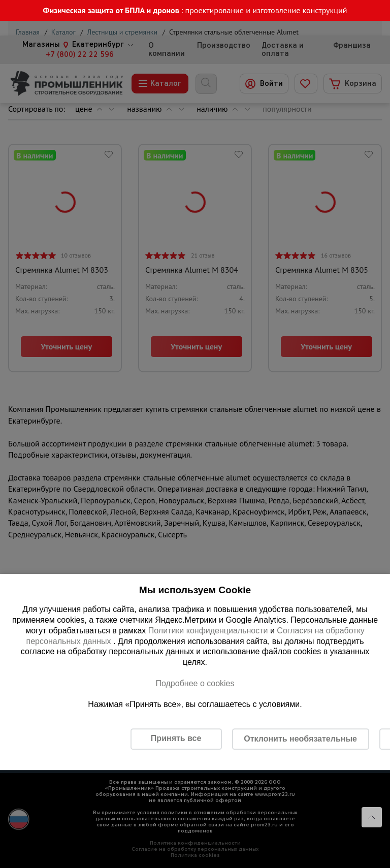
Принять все (176, 738)
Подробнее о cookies (195, 683)
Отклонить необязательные (300, 739)
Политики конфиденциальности (208, 631)
